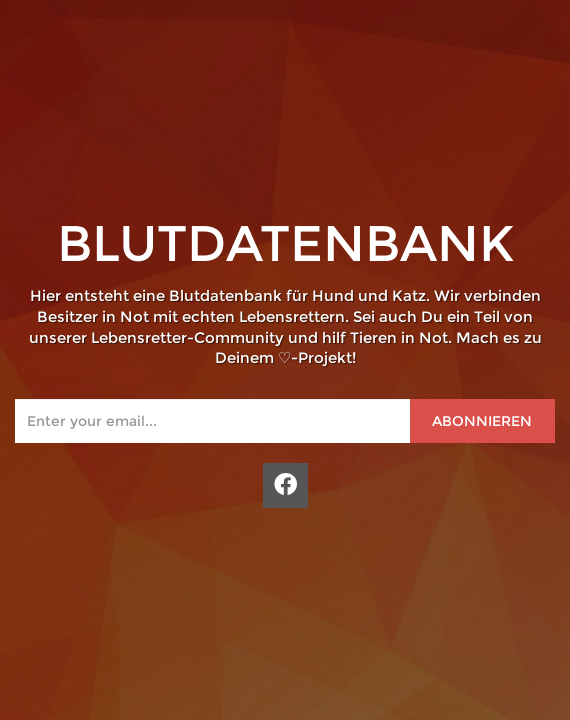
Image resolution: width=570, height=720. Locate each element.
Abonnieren (482, 421)
